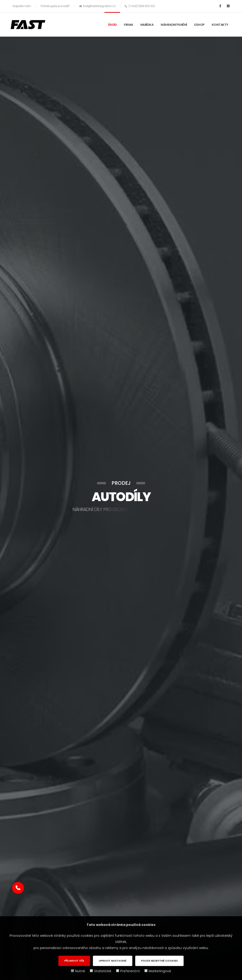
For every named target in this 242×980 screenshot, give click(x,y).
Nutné (78, 971)
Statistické (101, 971)
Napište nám (22, 6)
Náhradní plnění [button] (174, 25)
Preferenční (128, 971)
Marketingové (158, 971)
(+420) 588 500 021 (142, 6)
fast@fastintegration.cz (99, 6)
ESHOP (199, 25)
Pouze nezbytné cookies (159, 961)
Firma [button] (128, 25)
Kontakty (220, 25)
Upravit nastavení (113, 961)
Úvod (112, 25)
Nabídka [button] (147, 25)
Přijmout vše (74, 961)
